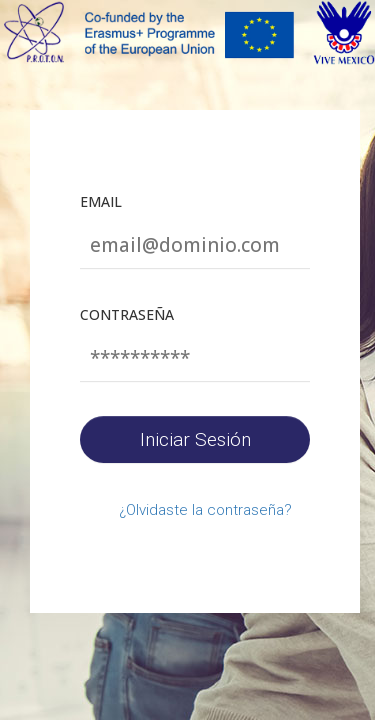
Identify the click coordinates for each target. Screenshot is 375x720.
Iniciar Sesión (195, 439)
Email (101, 201)
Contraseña (127, 314)
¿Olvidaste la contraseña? (205, 510)
